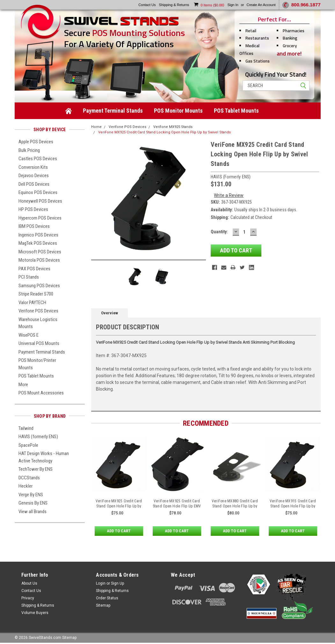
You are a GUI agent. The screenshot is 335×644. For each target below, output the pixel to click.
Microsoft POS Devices (40, 252)
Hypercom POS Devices (40, 218)
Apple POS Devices (36, 142)
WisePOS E (29, 335)
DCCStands (29, 478)
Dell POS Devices (34, 184)
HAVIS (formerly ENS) (38, 437)
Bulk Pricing (29, 150)
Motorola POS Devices (39, 260)
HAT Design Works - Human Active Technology (44, 457)
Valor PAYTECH (32, 303)
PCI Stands (29, 277)
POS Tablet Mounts (236, 111)
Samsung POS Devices (39, 286)
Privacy (28, 598)
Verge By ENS (31, 495)
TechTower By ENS (36, 469)
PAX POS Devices (34, 269)
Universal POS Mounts (39, 343)
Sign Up (117, 583)
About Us (29, 583)
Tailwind (26, 428)
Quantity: (219, 232)
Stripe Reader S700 (36, 294)
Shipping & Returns (38, 605)
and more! (289, 53)
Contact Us (31, 591)
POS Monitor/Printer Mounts (37, 364)
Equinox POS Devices (38, 192)
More (23, 385)
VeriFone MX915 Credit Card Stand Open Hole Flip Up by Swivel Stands (293, 506)
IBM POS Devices (34, 226)
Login (101, 583)
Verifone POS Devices (38, 311)
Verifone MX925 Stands (173, 127)
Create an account (261, 5)
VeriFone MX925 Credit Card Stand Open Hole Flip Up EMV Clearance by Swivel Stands (177, 506)
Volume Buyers (35, 613)
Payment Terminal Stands (113, 111)
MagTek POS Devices (38, 243)
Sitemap (103, 605)
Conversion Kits (33, 167)
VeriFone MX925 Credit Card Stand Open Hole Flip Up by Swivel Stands (119, 506)
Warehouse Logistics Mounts (38, 323)
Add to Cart (119, 531)
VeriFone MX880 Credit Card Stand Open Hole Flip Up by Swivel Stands (235, 506)
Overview (109, 313)
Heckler (25, 486)
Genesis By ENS (33, 503)
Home (96, 127)
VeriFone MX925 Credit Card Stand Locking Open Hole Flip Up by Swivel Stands (164, 132)
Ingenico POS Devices (38, 235)
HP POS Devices (33, 209)
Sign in (233, 5)
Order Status (107, 598)
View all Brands (33, 512)
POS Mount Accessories (41, 393)
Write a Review (229, 195)
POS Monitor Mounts (178, 111)
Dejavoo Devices (34, 176)
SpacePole (28, 445)
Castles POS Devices (38, 159)
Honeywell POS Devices (40, 201)
